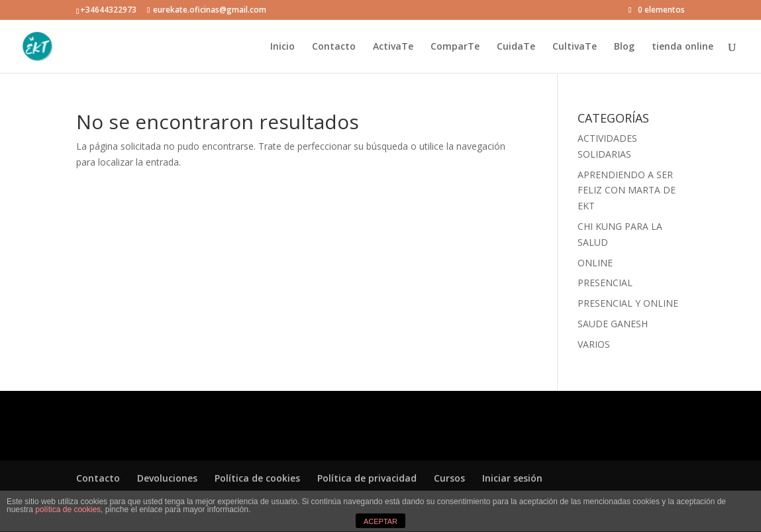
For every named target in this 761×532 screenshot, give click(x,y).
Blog (624, 47)
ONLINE (595, 263)
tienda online (683, 47)
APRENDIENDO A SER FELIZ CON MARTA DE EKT (627, 190)
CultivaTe (575, 47)
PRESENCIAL (605, 283)
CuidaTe (516, 47)
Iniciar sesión (512, 478)
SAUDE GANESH (613, 324)
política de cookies (68, 509)
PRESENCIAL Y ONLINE (628, 303)
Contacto (334, 47)
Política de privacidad (367, 478)
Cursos (449, 478)
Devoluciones (167, 478)
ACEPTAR (380, 521)
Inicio (282, 47)
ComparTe (455, 47)
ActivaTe (393, 47)
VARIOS (594, 344)
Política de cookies (257, 478)
